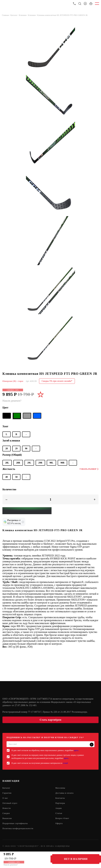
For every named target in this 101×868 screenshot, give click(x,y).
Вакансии (7, 818)
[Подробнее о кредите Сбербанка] (23, 522)
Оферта (59, 823)
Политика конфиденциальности (18, 828)
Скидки (6, 813)
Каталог (6, 788)
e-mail (65, 763)
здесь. (76, 750)
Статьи (59, 813)
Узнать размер (89, 469)
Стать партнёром (50, 720)
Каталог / (15, 15)
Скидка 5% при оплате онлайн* (57, 381)
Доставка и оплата (64, 793)
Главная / (6, 15)
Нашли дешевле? (11, 865)
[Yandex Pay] (27, 511)
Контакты (60, 798)
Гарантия (7, 793)
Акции (59, 808)
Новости (7, 808)
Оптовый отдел (10, 803)
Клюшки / (24, 15)
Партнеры (60, 803)
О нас (5, 798)
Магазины (60, 788)
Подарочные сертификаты (15, 823)
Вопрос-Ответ (62, 818)
